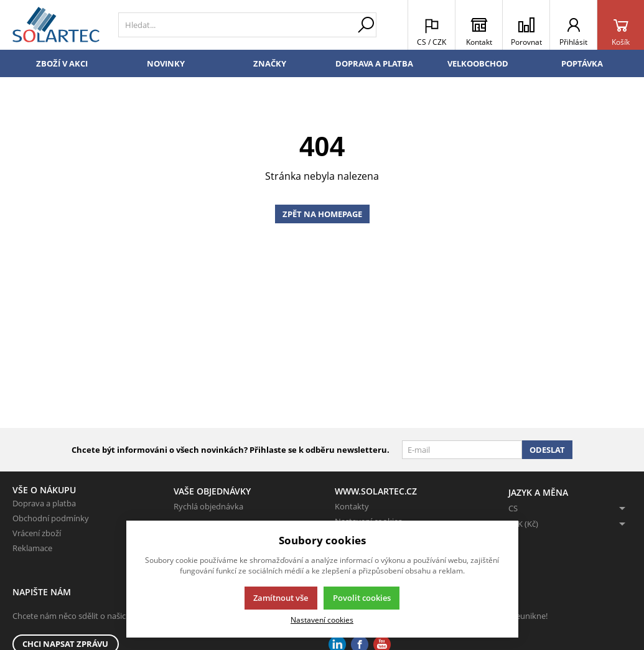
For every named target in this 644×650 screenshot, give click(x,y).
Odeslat (547, 450)
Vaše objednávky (212, 491)
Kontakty (352, 506)
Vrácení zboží (37, 533)
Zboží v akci (62, 63)
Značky (270, 63)
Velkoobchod (478, 63)
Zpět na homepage (322, 214)
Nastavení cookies (322, 620)
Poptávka (582, 63)
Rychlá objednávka (208, 506)
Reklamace (32, 548)
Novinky (166, 63)
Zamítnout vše (281, 598)
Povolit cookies (362, 598)
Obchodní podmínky (51, 518)
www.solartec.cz (376, 491)
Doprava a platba (374, 63)
